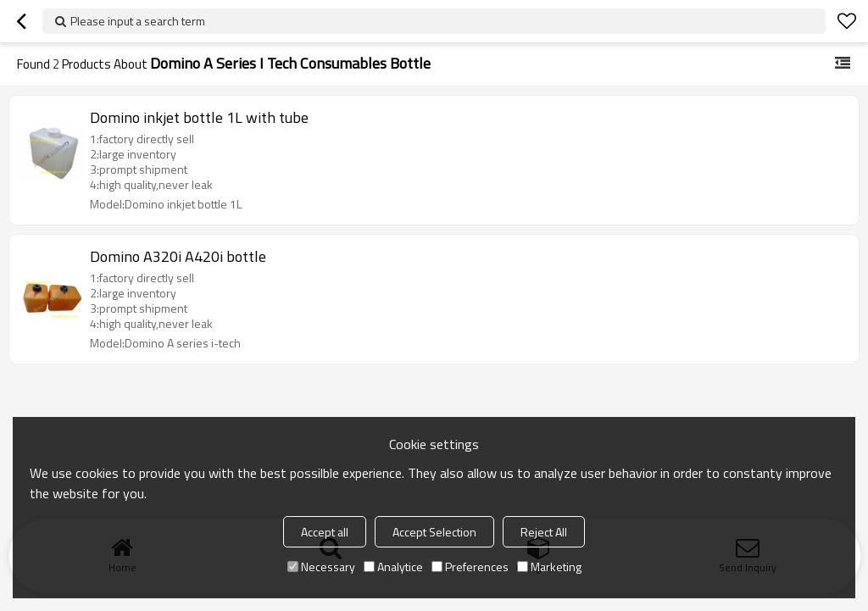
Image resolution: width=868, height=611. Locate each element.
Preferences (470, 567)
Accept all (325, 532)
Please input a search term (138, 21)
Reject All (544, 532)
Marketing (549, 567)
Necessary (321, 567)
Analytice (393, 567)
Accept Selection (434, 532)
